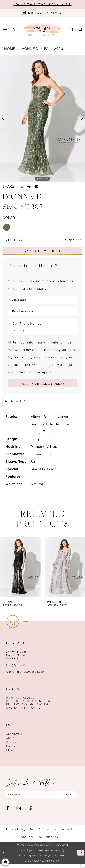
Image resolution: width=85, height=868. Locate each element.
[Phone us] (15, 30)
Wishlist (12, 746)
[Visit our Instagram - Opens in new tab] (19, 812)
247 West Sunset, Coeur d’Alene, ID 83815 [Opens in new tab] (18, 659)
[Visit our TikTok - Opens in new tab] (30, 812)
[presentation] (20, 570)
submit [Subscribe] (72, 798)
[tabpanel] (42, 118)
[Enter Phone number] (40, 333)
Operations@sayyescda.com (25, 675)
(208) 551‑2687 (16, 669)
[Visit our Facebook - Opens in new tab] (7, 812)
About (10, 741)
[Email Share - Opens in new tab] (37, 187)
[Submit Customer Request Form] (43, 386)
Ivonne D (30, 49)
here (57, 864)
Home (10, 49)
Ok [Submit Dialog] (81, 857)
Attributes (15, 404)
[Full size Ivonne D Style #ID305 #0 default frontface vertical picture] (42, 118)
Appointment (15, 737)
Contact (11, 750)
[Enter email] (42, 798)
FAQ (9, 754)
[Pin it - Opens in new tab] (29, 187)
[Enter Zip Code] (43, 302)
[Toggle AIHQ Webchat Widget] (5, 862)
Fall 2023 (54, 49)
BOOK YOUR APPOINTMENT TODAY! (42, 4)
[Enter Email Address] (43, 314)
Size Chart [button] (73, 240)
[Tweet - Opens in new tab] (21, 187)
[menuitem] (15, 30)
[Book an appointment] (43, 13)
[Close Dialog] (4, 857)
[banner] (42, 30)
